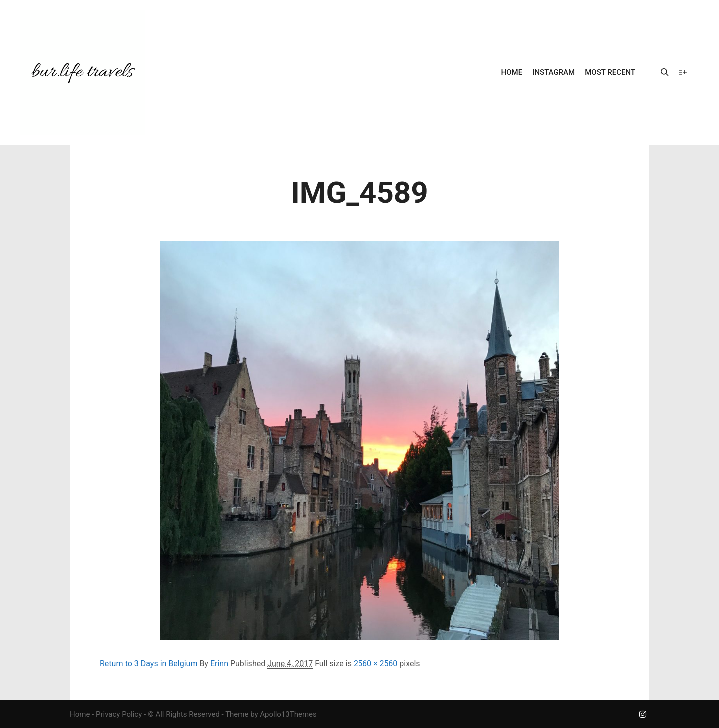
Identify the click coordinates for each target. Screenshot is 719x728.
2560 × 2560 (375, 663)
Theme (237, 714)
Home (80, 714)
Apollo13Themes (288, 714)
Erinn (219, 663)
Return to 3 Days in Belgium (149, 663)
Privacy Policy (119, 714)
